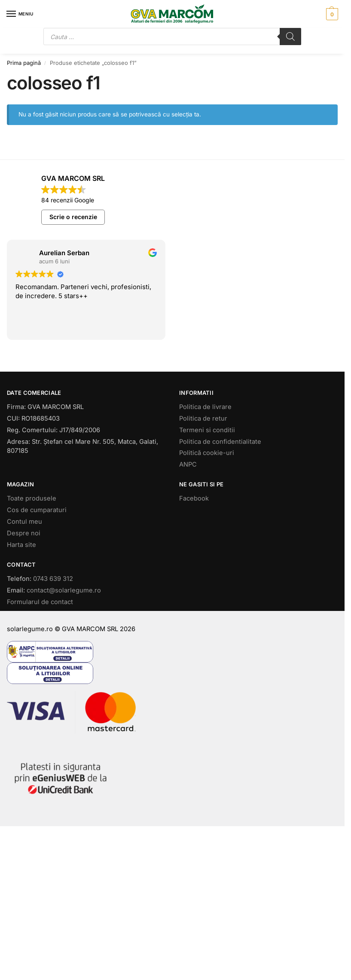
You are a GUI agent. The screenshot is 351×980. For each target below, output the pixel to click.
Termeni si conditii (207, 430)
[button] (331, 14)
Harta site (21, 545)
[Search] (290, 37)
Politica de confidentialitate (220, 442)
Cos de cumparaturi (37, 510)
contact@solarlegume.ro (64, 590)
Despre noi (24, 533)
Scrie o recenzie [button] (73, 217)
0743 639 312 (53, 579)
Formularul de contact (40, 602)
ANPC (188, 464)
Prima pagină (24, 63)
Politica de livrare (205, 407)
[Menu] (19, 14)
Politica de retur (203, 418)
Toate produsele (32, 498)
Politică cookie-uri (207, 453)
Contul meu (24, 522)
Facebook (194, 498)
